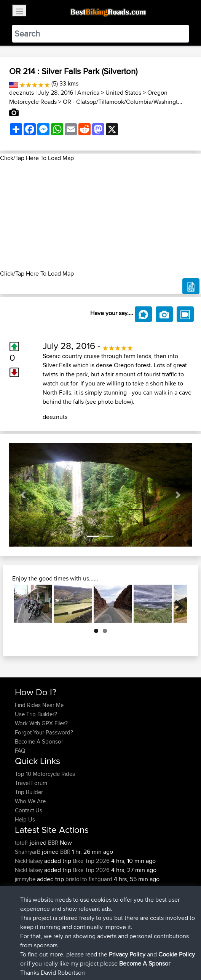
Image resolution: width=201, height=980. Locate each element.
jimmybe (26, 879)
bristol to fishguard (89, 879)
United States (123, 93)
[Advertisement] (100, 216)
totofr (22, 843)
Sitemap (86, 951)
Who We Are (30, 801)
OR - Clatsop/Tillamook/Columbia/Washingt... (123, 102)
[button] (23, 495)
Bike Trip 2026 (91, 861)
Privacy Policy (117, 951)
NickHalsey (30, 861)
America (88, 93)
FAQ (20, 751)
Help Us (25, 819)
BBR (53, 843)
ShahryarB (28, 852)
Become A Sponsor (39, 741)
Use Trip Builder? (36, 714)
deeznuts (22, 93)
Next (176, 604)
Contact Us (29, 810)
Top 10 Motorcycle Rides (45, 774)
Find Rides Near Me (39, 705)
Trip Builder (29, 792)
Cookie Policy (155, 951)
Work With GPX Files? (41, 723)
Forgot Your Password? (44, 732)
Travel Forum (31, 783)
